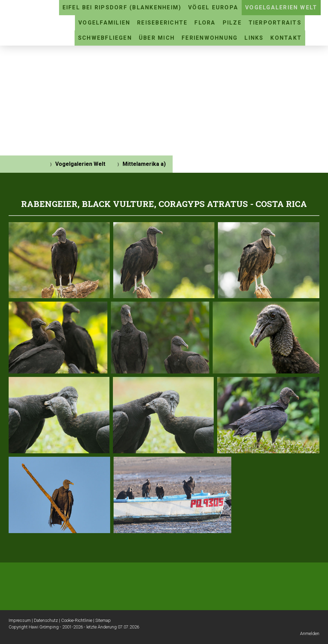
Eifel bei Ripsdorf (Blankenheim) (122, 7)
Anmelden (310, 633)
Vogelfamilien (104, 23)
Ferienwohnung (210, 38)
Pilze (232, 23)
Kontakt (286, 38)
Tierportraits (275, 23)
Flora (205, 23)
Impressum (20, 620)
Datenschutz (46, 620)
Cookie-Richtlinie (77, 620)
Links (254, 38)
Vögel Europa (213, 7)
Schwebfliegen (105, 38)
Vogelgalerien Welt (281, 7)
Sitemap (103, 620)
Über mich (157, 38)
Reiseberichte (162, 23)
